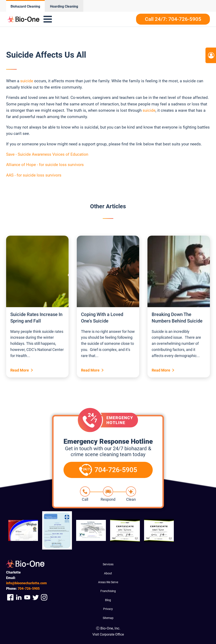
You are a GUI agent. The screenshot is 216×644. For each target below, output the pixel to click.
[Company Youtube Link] (27, 597)
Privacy (108, 609)
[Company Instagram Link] (44, 597)
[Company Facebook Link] (10, 597)
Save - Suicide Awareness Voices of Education (47, 154)
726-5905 (29, 589)
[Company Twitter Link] (36, 597)
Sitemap (108, 618)
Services (108, 564)
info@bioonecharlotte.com (26, 583)
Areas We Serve (108, 582)
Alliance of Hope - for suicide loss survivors (45, 165)
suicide (27, 81)
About (108, 573)
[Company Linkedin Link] (19, 597)
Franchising (108, 591)
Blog (108, 600)
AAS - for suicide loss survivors (34, 175)
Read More (20, 370)
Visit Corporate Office (108, 634)
